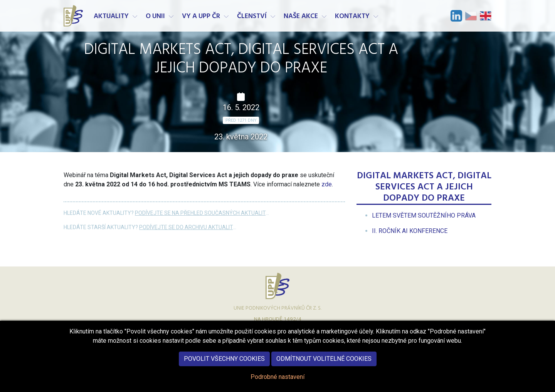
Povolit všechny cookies (224, 365)
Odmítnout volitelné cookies (324, 365)
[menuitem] (424, 215)
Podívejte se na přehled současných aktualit (200, 213)
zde (327, 184)
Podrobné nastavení (277, 383)
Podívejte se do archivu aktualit (186, 227)
